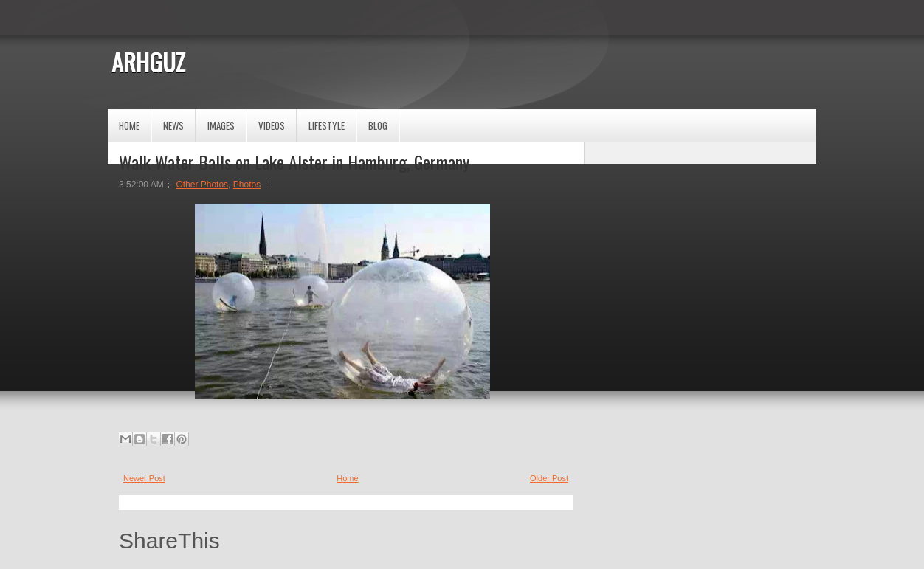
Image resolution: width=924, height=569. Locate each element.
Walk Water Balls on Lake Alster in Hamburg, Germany (294, 162)
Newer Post (144, 478)
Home (129, 125)
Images (221, 125)
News (173, 125)
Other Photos (202, 185)
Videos (272, 125)
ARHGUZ (148, 62)
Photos (247, 185)
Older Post (549, 478)
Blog (378, 125)
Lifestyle (327, 125)
